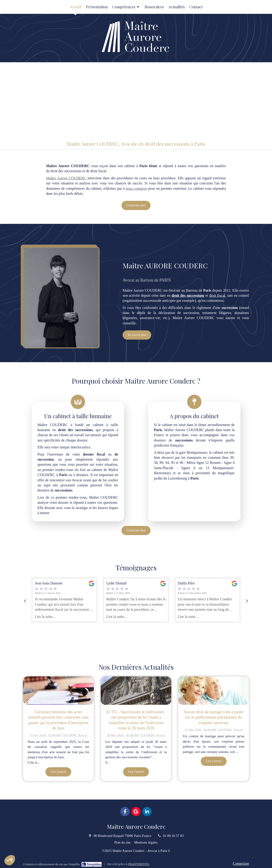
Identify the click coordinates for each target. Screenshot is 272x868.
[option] (136, 600)
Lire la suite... (45, 617)
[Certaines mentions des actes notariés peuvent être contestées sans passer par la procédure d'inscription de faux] (58, 691)
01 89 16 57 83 (173, 836)
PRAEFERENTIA (139, 864)
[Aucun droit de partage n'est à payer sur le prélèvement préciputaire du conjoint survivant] (214, 691)
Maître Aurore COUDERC (66, 178)
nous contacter (136, 188)
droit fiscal (217, 295)
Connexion (241, 864)
